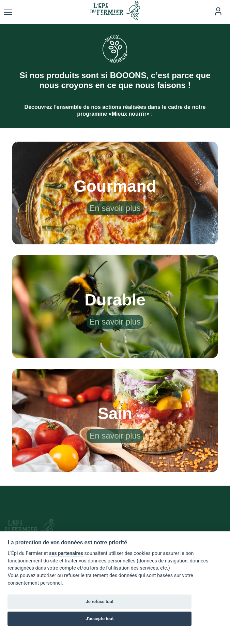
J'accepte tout (99, 619)
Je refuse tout (100, 602)
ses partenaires (66, 553)
